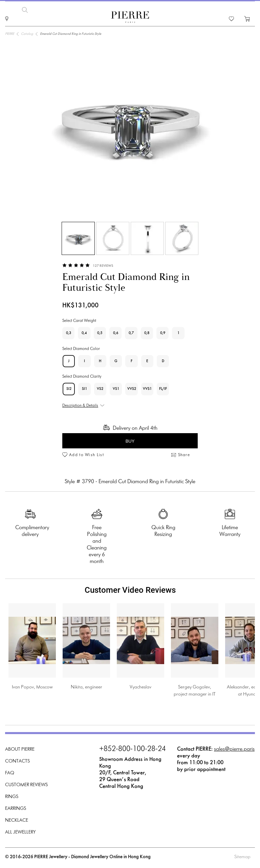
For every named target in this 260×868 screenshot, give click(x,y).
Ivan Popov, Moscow (32, 685)
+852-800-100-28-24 (133, 747)
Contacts (17, 759)
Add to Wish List (86, 453)
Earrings (16, 807)
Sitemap (242, 855)
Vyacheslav (140, 685)
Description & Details (80, 404)
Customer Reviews (26, 783)
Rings (12, 795)
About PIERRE (20, 747)
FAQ (10, 771)
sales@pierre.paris (234, 747)
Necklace (17, 818)
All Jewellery (20, 830)
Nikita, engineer (86, 685)
